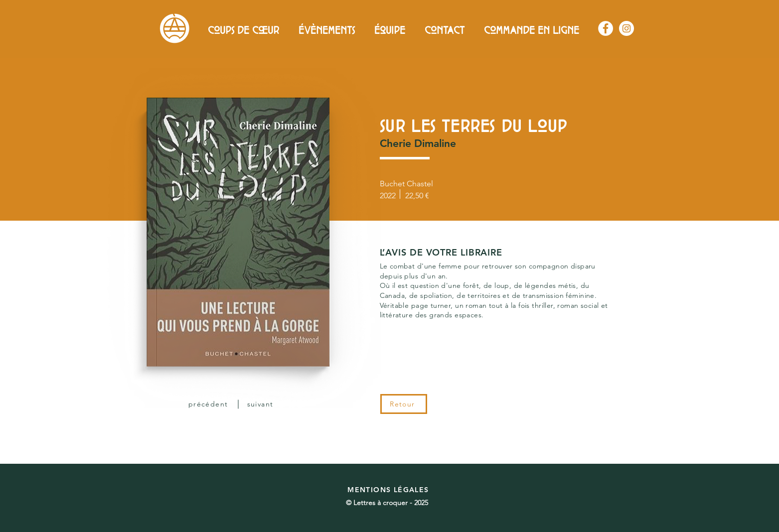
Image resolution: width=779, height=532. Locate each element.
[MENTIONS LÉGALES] (389, 490)
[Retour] (404, 404)
